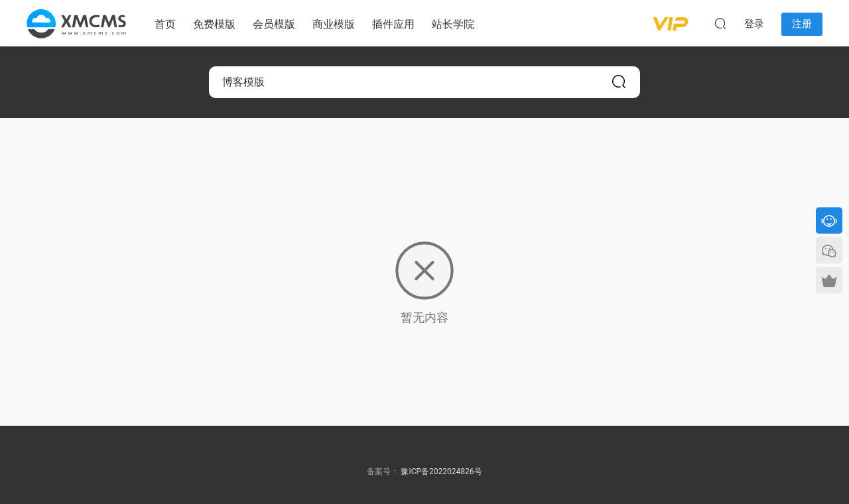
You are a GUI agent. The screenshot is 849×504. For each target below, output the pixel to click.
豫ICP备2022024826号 (441, 472)
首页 (165, 24)
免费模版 (214, 24)
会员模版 (274, 24)
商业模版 (334, 24)
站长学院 (453, 24)
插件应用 (393, 24)
